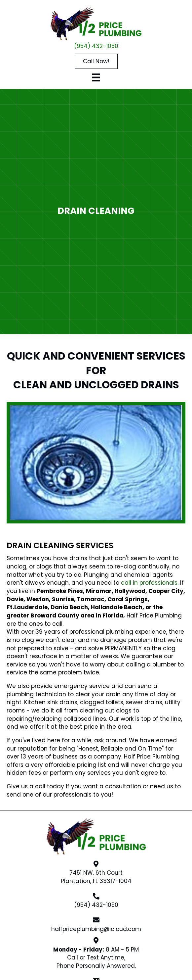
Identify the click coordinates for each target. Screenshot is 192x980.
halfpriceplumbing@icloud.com (96, 929)
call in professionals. (150, 583)
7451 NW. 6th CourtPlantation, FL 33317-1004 (96, 877)
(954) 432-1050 (96, 46)
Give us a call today (35, 786)
